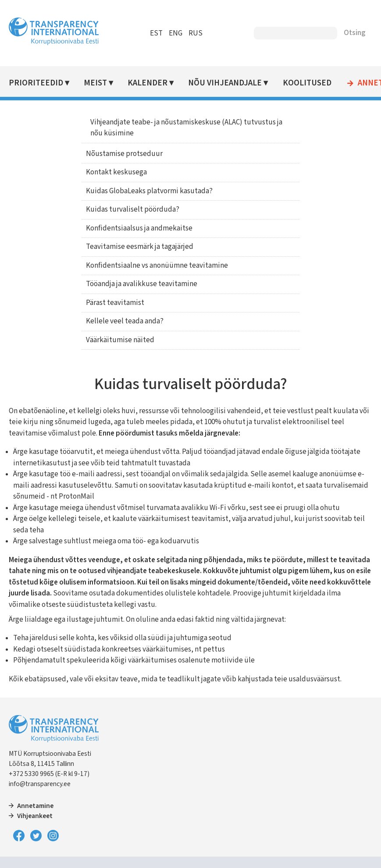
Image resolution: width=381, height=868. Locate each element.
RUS (196, 33)
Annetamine (35, 806)
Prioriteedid (36, 83)
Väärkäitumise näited (120, 340)
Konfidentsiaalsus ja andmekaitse (139, 228)
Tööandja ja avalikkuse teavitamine (142, 284)
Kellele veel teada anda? (125, 321)
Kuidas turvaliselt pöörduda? (133, 209)
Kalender (148, 83)
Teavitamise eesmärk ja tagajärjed (140, 247)
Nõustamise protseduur (124, 154)
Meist (95, 83)
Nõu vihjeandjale (225, 83)
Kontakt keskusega (116, 172)
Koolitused (307, 83)
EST (156, 33)
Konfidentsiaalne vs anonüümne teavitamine (157, 266)
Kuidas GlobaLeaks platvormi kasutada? (149, 191)
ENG (176, 33)
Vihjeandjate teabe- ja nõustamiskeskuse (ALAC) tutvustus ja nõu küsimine (186, 128)
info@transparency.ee (40, 784)
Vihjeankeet (35, 816)
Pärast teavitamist (115, 303)
